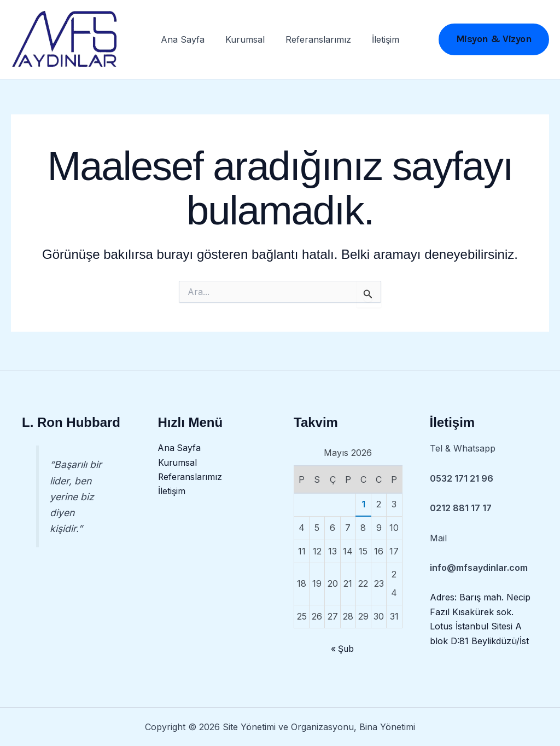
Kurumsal (247, 41)
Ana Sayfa (188, 41)
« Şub (342, 649)
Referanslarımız (317, 41)
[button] (494, 41)
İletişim (381, 41)
